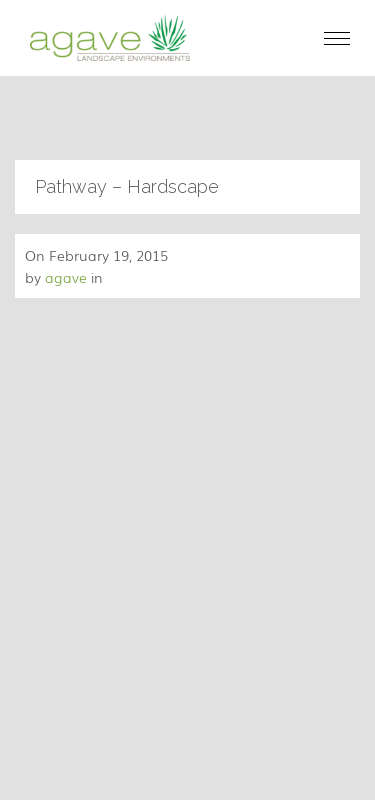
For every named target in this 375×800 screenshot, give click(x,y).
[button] (337, 38)
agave (66, 277)
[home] (105, 38)
